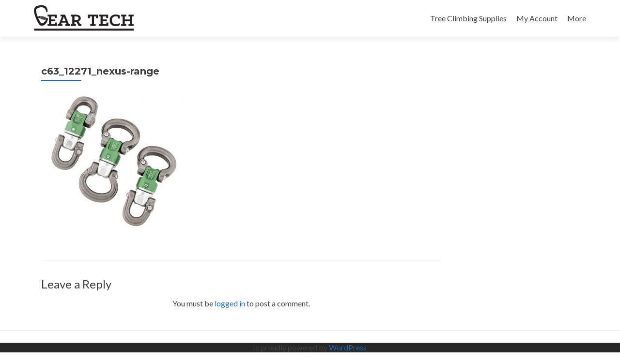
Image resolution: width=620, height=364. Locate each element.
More (577, 18)
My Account (537, 18)
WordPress (348, 347)
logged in (230, 303)
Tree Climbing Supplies (468, 18)
